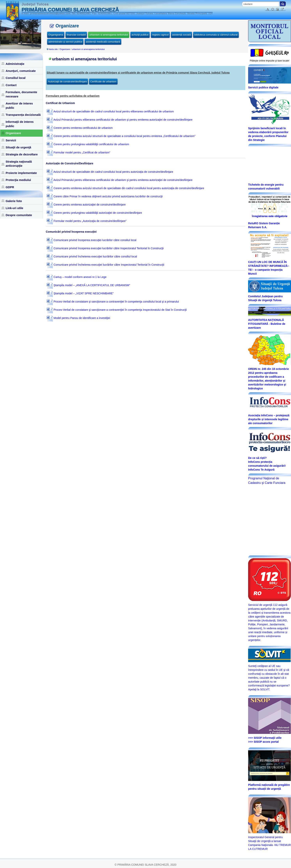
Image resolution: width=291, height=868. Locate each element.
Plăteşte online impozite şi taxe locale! (270, 61)
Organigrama (56, 35)
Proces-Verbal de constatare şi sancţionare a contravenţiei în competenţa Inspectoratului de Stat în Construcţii (117, 310)
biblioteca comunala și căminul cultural (216, 35)
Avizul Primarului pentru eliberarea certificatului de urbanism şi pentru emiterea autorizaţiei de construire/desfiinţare (119, 120)
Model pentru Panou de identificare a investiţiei (78, 318)
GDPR (10, 187)
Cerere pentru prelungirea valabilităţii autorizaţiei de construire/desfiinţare (94, 213)
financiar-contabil (76, 35)
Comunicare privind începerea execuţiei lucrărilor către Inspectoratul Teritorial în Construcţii (105, 248)
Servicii (11, 140)
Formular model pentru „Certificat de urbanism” (78, 152)
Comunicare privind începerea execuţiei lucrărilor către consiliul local (92, 240)
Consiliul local (16, 78)
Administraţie (15, 64)
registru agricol (160, 35)
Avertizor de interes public (19, 105)
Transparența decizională (23, 115)
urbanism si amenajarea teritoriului (109, 35)
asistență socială (181, 35)
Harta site (53, 49)
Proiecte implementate (21, 173)
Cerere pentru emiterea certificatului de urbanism (80, 128)
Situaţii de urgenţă (18, 147)
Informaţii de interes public (20, 124)
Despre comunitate (19, 215)
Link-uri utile (14, 208)
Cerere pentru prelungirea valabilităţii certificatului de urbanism (88, 144)
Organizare (13, 133)
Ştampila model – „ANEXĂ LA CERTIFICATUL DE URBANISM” (88, 285)
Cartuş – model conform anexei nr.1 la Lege (77, 277)
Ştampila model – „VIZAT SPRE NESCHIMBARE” (80, 293)
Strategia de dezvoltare (22, 154)
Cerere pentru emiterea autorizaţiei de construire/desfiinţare (86, 205)
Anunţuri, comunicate (21, 71)
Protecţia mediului (18, 180)
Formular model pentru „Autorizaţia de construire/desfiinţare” (87, 221)
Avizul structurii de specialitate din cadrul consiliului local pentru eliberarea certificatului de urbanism (110, 111)
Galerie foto (14, 201)
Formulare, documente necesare (21, 94)
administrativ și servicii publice (65, 42)
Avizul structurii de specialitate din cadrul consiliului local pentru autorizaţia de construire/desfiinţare (110, 172)
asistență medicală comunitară (103, 42)
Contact (11, 85)
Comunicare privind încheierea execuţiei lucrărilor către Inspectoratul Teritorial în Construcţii (105, 265)
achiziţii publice (140, 35)
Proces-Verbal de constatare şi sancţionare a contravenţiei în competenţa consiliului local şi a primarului (113, 302)
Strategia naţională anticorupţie (19, 164)
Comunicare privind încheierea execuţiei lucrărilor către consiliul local (92, 256)
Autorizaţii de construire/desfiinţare (67, 81)
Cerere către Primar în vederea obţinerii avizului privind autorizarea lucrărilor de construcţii (105, 196)
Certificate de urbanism (103, 81)
